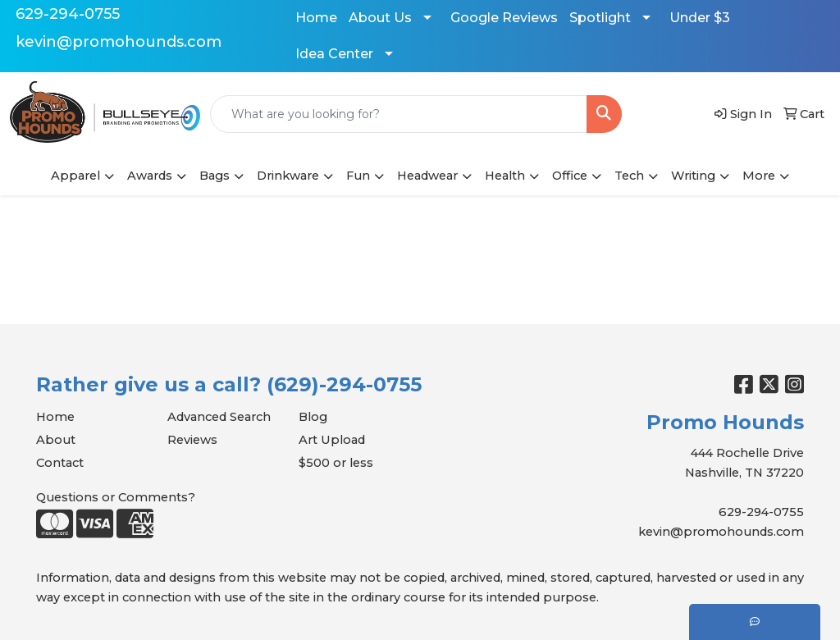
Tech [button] (629, 176)
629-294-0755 (68, 14)
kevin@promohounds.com (119, 42)
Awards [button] (150, 176)
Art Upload (332, 440)
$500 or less (336, 463)
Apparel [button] (75, 176)
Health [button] (505, 176)
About (56, 440)
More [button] (759, 176)
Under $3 (700, 18)
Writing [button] (693, 176)
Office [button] (570, 176)
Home (316, 18)
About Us (380, 18)
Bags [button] (215, 176)
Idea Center (334, 54)
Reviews (192, 440)
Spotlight (600, 18)
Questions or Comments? (116, 497)
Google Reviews (504, 18)
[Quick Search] (399, 114)
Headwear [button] (427, 176)
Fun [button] (358, 176)
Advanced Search (219, 417)
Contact (60, 463)
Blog (313, 417)
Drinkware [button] (288, 176)
